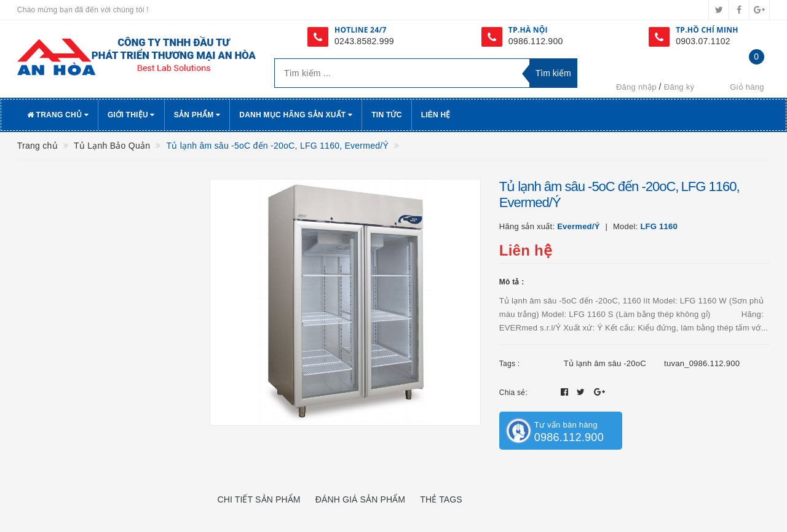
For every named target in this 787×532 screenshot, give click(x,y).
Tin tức (386, 115)
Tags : (510, 364)
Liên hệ (436, 115)
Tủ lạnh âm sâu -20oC (605, 363)
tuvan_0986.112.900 (702, 363)
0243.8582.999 (364, 41)
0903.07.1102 (703, 41)
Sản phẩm (197, 115)
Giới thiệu (131, 115)
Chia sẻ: (513, 393)
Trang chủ (58, 115)
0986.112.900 (536, 41)
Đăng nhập (636, 87)
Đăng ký (679, 87)
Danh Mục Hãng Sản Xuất (296, 115)
